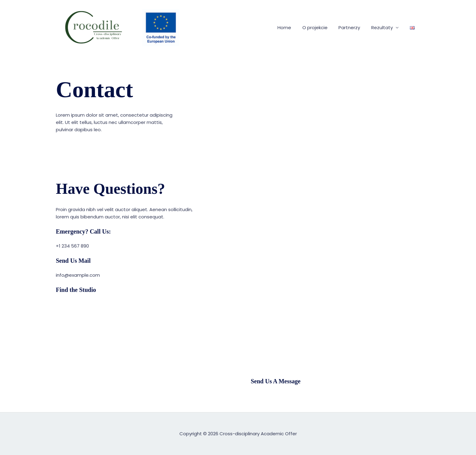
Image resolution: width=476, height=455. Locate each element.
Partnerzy (354, 27)
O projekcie (322, 27)
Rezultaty (385, 27)
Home (293, 27)
